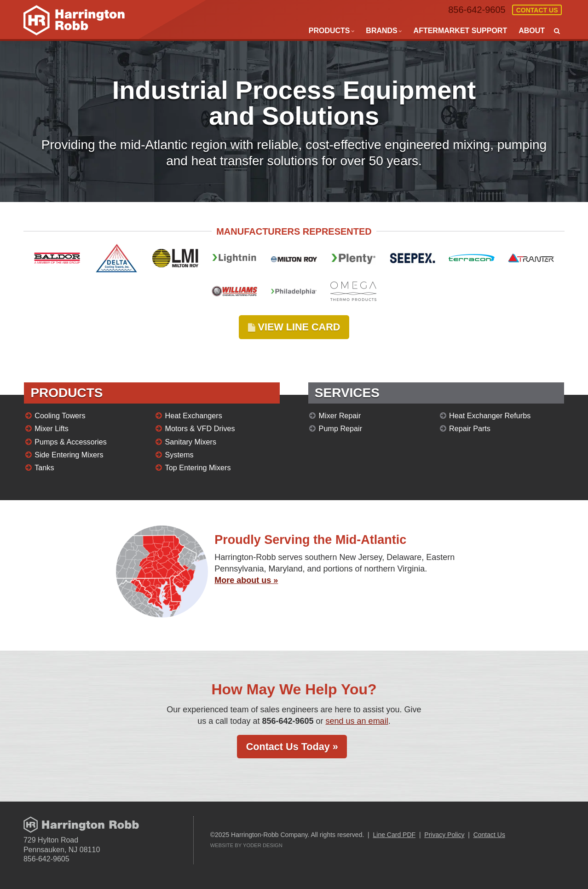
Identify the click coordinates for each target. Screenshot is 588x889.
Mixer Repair (340, 416)
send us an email (357, 721)
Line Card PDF (395, 835)
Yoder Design (263, 845)
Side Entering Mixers (69, 455)
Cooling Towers (60, 416)
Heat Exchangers (194, 416)
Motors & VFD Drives (200, 428)
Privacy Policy (444, 835)
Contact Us (537, 10)
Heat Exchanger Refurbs (490, 416)
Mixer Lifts (52, 428)
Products (329, 31)
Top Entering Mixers (198, 468)
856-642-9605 (477, 10)
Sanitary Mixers (191, 442)
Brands (381, 31)
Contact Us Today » (292, 747)
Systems (179, 455)
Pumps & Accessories (71, 442)
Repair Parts (470, 428)
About (532, 31)
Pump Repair (340, 428)
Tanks (44, 468)
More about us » (246, 580)
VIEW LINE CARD (294, 327)
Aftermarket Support (461, 31)
